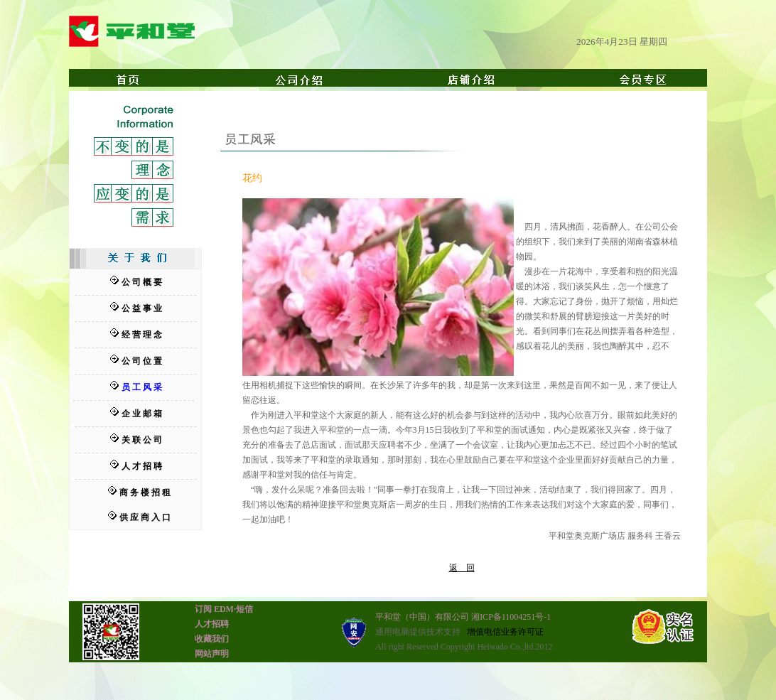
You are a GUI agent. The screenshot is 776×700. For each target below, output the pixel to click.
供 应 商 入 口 (145, 517)
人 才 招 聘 (142, 466)
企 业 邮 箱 (142, 414)
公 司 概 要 (142, 282)
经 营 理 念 (142, 335)
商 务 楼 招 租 (145, 492)
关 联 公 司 (142, 440)
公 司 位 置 (142, 361)
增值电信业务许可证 (505, 632)
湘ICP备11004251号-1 (511, 617)
